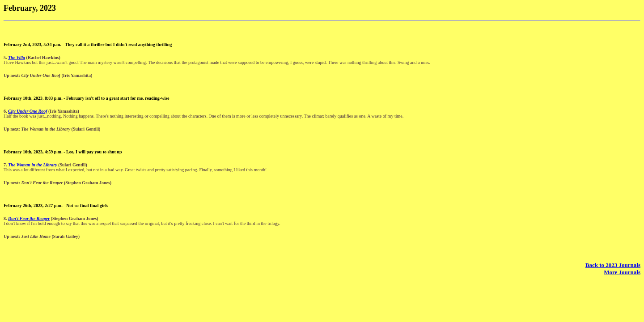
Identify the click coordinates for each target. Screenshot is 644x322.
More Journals (622, 272)
